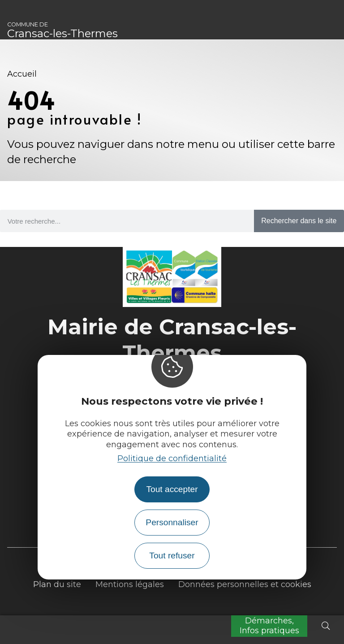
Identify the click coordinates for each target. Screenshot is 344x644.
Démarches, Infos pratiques (269, 626)
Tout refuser (172, 555)
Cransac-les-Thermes (62, 30)
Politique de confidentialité (172, 458)
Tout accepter (172, 489)
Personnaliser (172, 522)
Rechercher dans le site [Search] (299, 221)
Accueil (22, 74)
